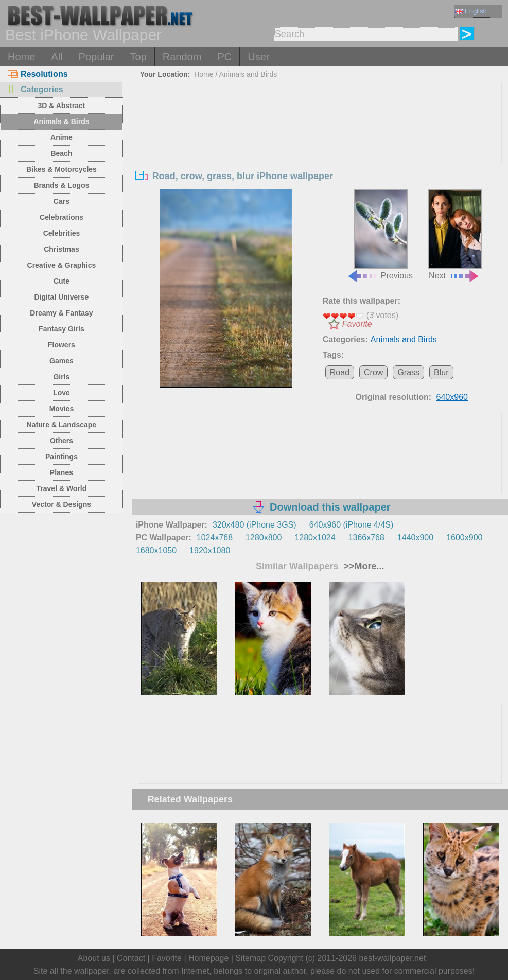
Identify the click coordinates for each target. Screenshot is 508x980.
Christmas (61, 249)
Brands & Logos (61, 185)
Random (182, 57)
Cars (62, 201)
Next (455, 234)
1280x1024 (315, 538)
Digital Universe (62, 297)
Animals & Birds (61, 121)
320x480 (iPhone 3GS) (255, 525)
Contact (131, 958)
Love (62, 393)
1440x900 (415, 538)
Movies (62, 409)
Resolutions (38, 74)
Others (62, 441)
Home (21, 57)
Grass (408, 372)
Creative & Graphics (62, 265)
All (57, 57)
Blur (441, 372)
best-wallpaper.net (392, 958)
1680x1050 (156, 550)
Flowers (62, 345)
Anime (62, 137)
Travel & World (62, 488)
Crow (373, 372)
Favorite (357, 324)
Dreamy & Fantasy (61, 313)
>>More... (362, 566)
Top (138, 57)
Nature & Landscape (62, 425)
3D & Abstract (61, 106)
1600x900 (464, 538)
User (258, 57)
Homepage (208, 958)
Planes (62, 472)
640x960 (452, 397)
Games (62, 361)
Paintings (62, 457)
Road (340, 372)
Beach (61, 153)
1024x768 (215, 538)
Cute (62, 281)
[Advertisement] (320, 160)
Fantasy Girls (62, 329)
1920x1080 (210, 550)
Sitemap (250, 958)
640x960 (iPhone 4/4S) (352, 525)
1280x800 (264, 538)
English (471, 11)
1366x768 (366, 538)
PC (224, 57)
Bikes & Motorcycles (62, 169)
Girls (61, 377)
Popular (97, 57)
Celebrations (62, 217)
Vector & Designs (62, 504)
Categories (36, 89)
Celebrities (62, 233)
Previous (380, 234)
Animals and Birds (248, 74)
